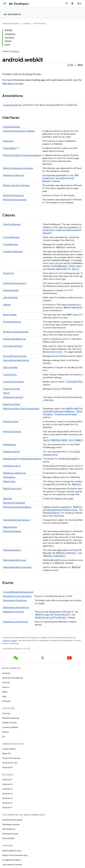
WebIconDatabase (12, 432)
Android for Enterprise (13, 678)
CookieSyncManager (13, 252)
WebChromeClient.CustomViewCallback (22, 155)
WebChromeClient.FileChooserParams (21, 409)
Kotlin (70, 65)
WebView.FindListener (13, 195)
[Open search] (67, 3)
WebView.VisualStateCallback (17, 507)
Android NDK (8, 838)
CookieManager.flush (63, 266)
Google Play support (12, 860)
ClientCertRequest (12, 224)
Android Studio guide (12, 820)
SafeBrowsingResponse (14, 339)
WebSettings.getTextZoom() (51, 618)
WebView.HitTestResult (14, 503)
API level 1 (15, 51)
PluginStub (8, 141)
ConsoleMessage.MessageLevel (18, 592)
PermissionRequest (12, 322)
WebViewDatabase (12, 531)
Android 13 (7, 798)
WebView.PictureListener (15, 200)
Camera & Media (10, 727)
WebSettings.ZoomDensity (16, 622)
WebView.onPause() (67, 553)
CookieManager (11, 244)
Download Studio (10, 834)
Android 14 (7, 794)
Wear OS (7, 753)
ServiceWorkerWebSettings (16, 360)
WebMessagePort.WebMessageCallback (22, 459)
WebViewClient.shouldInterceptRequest (60, 178)
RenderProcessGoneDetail (16, 332)
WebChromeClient (73, 307)
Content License (10, 640)
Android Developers (11, 23)
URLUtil (6, 393)
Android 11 (7, 808)
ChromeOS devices (11, 758)
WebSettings (9, 477)
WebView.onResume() (55, 556)
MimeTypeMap (10, 315)
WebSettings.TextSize (14, 612)
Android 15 (7, 789)
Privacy (6, 732)
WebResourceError (12, 466)
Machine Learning (11, 718)
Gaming (6, 713)
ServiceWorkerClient (13, 346)
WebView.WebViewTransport (17, 520)
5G (4, 737)
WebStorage (9, 481)
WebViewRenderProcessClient (17, 567)
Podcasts (7, 701)
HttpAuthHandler (11, 290)
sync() (75, 269)
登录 (80, 3)
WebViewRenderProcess (15, 560)
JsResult (7, 305)
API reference (12, 14)
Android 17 (7, 780)
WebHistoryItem (11, 422)
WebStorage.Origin (12, 489)
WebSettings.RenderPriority (16, 608)
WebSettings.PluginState (15, 600)
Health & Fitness (10, 723)
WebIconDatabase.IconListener (18, 168)
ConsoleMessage (11, 237)
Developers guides (11, 824)
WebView (61, 247)
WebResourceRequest (14, 175)
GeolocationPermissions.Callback (19, 131)
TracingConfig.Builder (13, 382)
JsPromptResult (11, 298)
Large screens (9, 749)
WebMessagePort (12, 452)
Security (6, 682)
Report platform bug (12, 851)
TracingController (11, 389)
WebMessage (10, 445)
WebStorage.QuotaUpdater (16, 185)
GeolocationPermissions (15, 283)
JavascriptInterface (12, 105)
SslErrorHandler (10, 367)
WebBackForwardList (13, 397)
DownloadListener (12, 127)
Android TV (8, 767)
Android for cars (10, 763)
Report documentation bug (15, 855)
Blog (4, 696)
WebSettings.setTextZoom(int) (53, 615)
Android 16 (7, 784)
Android (6, 673)
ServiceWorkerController (62, 350)
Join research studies (12, 865)
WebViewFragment (12, 550)
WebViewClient (10, 527)
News (5, 692)
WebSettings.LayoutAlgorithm (17, 596)
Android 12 (7, 803)
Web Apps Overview (13, 84)
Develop (27, 23)
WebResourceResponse (14, 473)
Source (6, 687)
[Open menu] (5, 3)
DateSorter (8, 273)
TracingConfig (10, 375)
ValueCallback (10, 148)
